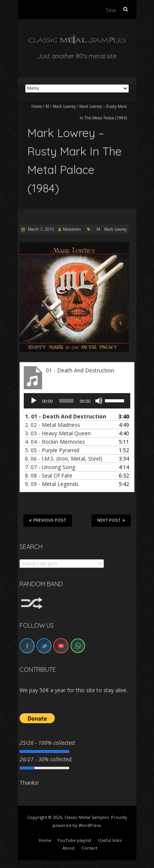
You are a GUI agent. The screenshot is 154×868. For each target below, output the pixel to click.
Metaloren (72, 229)
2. (52, 425)
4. (55, 442)
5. (52, 450)
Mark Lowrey (64, 106)
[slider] (66, 401)
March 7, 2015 (40, 229)
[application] (77, 401)
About (69, 848)
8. (49, 475)
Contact (89, 848)
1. (66, 416)
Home (37, 106)
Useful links (110, 840)
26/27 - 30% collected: (46, 759)
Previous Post (48, 520)
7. (50, 467)
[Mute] (99, 401)
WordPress (90, 825)
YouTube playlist (74, 840)
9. (52, 484)
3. (58, 433)
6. (64, 459)
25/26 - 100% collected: (48, 743)
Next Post (111, 520)
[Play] (34, 401)
